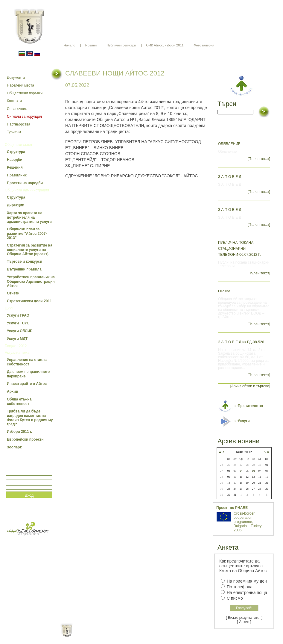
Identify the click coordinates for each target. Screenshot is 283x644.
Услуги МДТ (17, 339)
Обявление (229, 144)
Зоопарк (14, 447)
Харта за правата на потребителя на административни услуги (29, 217)
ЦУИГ (10, 308)
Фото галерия (204, 45)
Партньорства (19, 124)
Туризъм (14, 132)
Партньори (147, 635)
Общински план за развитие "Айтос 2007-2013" (27, 233)
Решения (15, 167)
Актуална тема (17, 353)
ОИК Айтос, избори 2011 (165, 45)
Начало (69, 45)
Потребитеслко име (23, 473)
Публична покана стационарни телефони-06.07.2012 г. (239, 249)
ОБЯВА (224, 291)
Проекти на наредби (25, 183)
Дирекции (16, 205)
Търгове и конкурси (25, 261)
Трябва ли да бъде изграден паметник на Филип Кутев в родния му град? (30, 418)
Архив (12, 391)
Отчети (13, 293)
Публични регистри (121, 45)
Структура (16, 152)
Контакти (14, 101)
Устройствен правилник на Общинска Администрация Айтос (31, 281)
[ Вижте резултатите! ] (244, 618)
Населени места (20, 85)
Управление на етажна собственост (27, 362)
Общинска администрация (27, 190)
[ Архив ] (244, 622)
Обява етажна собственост (19, 402)
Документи (16, 78)
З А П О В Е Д (230, 177)
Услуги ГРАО (18, 315)
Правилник (17, 175)
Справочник (17, 109)
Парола (12, 483)
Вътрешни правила (24, 269)
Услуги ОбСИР (20, 331)
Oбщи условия (118, 635)
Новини (91, 45)
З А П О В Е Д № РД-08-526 (241, 342)
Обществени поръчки (25, 93)
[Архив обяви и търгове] (250, 386)
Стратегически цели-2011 (29, 301)
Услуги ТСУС (18, 323)
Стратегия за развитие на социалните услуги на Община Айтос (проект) (30, 250)
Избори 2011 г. (19, 432)
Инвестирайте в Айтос (27, 384)
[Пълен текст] (259, 159)
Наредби (15, 160)
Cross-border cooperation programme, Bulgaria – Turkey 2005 (248, 522)
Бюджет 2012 (16, 346)
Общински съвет (19, 145)
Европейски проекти (25, 439)
